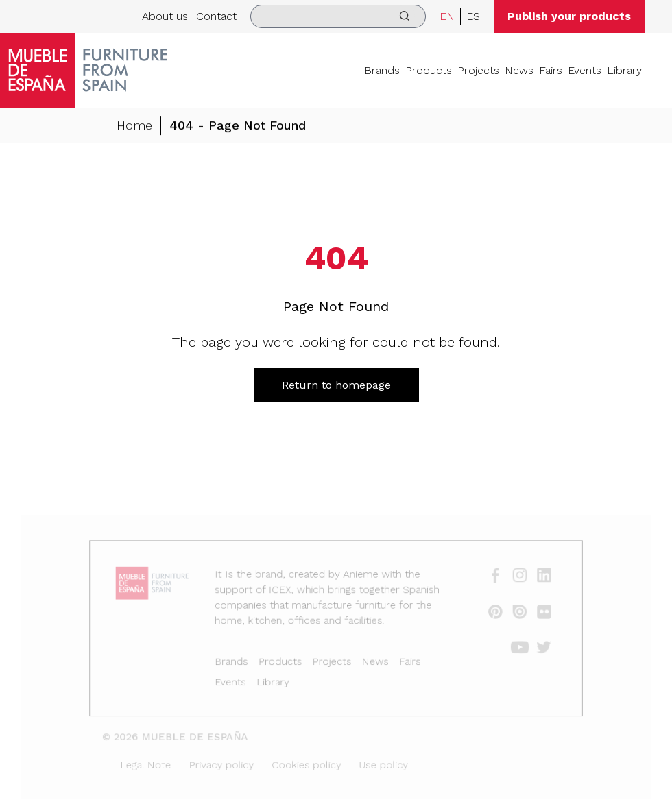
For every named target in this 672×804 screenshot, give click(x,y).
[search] (338, 16)
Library (624, 70)
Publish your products (569, 16)
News (519, 70)
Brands (382, 70)
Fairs (551, 70)
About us (165, 16)
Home (134, 126)
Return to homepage (336, 385)
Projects (478, 70)
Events (585, 70)
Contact (216, 16)
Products (429, 70)
